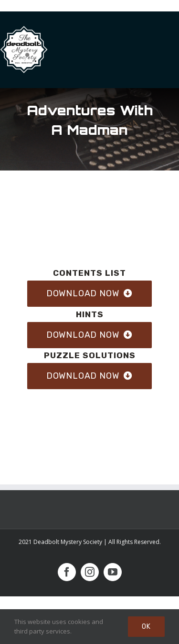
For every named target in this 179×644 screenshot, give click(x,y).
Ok (146, 627)
